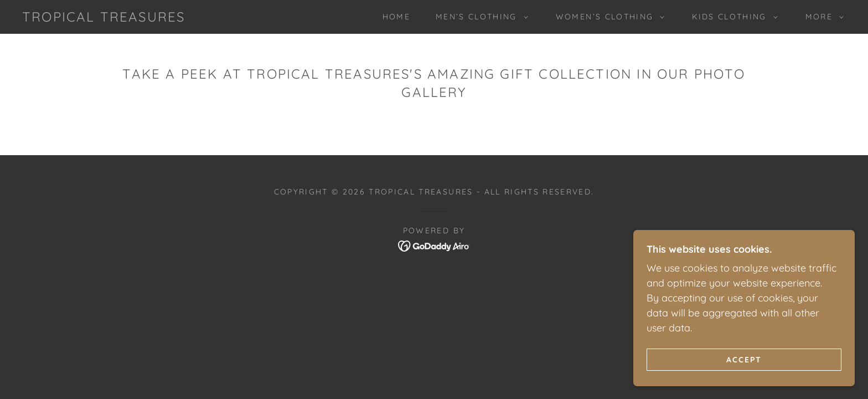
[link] (104, 18)
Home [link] (396, 17)
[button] (479, 17)
